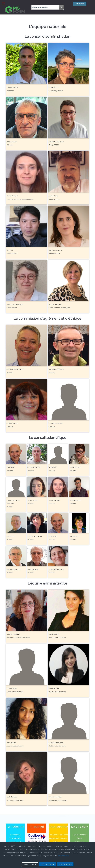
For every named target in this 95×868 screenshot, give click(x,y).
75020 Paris (80, 837)
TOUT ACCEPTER (48, 864)
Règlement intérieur (58, 833)
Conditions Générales (58, 830)
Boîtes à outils (15, 837)
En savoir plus (63, 856)
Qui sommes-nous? (15, 841)
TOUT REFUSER (65, 864)
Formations (15, 830)
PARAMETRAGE (30, 864)
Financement (15, 833)
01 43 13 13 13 (80, 841)
